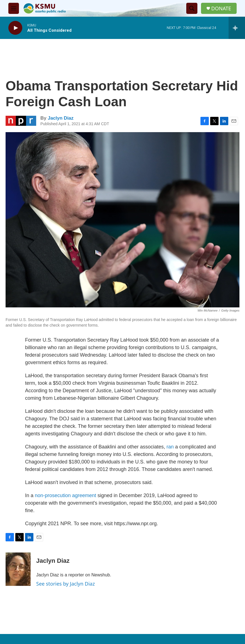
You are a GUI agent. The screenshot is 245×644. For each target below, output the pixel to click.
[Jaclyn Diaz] (18, 569)
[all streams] (237, 28)
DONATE (221, 8)
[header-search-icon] (192, 8)
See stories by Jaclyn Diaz (66, 584)
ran (170, 447)
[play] (15, 28)
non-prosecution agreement (65, 495)
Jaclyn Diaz (61, 118)
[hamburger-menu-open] (14, 8)
